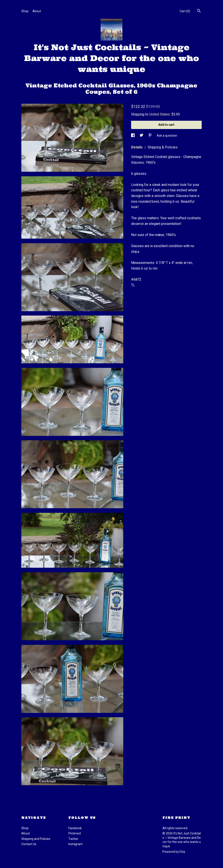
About (37, 11)
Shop (25, 11)
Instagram (75, 844)
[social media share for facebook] (133, 136)
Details (137, 147)
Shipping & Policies (163, 147)
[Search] (199, 11)
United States (160, 114)
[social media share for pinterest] (150, 136)
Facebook (75, 828)
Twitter (73, 839)
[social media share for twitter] (142, 136)
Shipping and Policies (36, 839)
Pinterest (75, 833)
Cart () (185, 11)
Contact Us (29, 844)
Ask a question (167, 136)
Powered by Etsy (174, 852)
